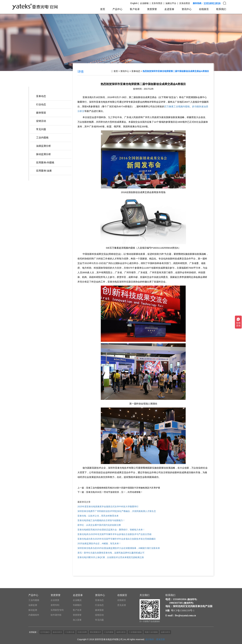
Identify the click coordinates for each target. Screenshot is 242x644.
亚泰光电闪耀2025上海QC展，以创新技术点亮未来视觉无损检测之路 (111, 557)
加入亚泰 (77, 620)
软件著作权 (56, 615)
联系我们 (221, 9)
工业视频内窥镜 (135, 632)
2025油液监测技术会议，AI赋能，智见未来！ (99, 543)
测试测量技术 (95, 632)
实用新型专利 (57, 610)
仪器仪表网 (82, 632)
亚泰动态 (41, 96)
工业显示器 (70, 632)
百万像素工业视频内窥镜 (177, 106)
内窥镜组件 (34, 615)
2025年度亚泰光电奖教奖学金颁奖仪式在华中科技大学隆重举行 (108, 507)
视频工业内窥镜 (151, 632)
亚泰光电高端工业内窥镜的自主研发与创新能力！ (101, 520)
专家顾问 (77, 605)
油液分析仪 (165, 632)
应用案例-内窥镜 (45, 163)
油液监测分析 (44, 146)
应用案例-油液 (44, 171)
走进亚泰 (169, 9)
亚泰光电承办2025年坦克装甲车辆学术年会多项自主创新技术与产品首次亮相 (114, 534)
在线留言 (204, 9)
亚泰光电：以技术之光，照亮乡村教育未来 (98, 516)
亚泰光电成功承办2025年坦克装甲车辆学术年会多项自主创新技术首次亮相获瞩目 (117, 539)
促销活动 (41, 121)
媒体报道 (41, 113)
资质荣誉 (152, 9)
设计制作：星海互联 (155, 639)
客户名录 (135, 9)
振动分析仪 (57, 632)
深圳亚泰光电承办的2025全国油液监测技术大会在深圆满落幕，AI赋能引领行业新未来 (119, 548)
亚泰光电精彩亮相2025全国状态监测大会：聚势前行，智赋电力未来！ (111, 530)
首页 (103, 9)
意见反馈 (122, 605)
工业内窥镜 (42, 138)
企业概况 (77, 600)
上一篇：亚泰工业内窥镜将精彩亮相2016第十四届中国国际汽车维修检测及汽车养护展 (119, 488)
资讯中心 (187, 9)
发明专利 (55, 605)
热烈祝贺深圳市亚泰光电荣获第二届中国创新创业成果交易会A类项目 (176, 71)
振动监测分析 (44, 154)
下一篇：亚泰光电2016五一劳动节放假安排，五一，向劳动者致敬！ (110, 492)
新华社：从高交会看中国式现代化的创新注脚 (99, 525)
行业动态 (41, 104)
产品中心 (117, 9)
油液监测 (33, 605)
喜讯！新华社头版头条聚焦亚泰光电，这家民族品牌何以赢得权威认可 (111, 553)
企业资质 (55, 600)
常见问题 (41, 129)
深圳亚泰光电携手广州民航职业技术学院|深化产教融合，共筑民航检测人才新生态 (117, 511)
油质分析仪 (121, 632)
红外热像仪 (45, 632)
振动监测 (33, 610)
